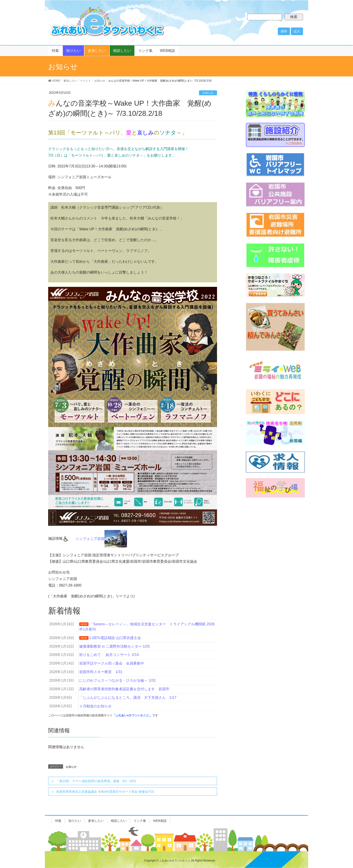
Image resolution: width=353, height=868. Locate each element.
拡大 (297, 31)
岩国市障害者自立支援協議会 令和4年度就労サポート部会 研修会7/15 (105, 792)
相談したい (119, 821)
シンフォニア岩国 (101, 539)
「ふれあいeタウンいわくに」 (132, 715)
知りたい (75, 821)
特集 (58, 821)
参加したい (96, 821)
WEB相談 (160, 821)
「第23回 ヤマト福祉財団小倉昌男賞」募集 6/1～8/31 (96, 781)
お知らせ (208, 93)
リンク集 (140, 821)
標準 (284, 31)
